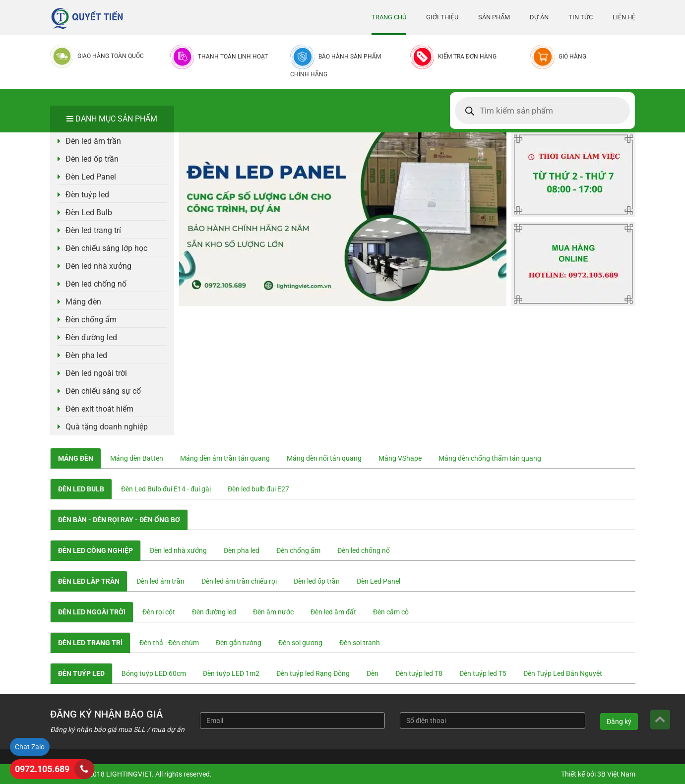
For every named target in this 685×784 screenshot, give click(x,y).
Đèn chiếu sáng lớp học (106, 248)
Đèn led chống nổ (96, 284)
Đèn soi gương (300, 643)
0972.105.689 (42, 769)
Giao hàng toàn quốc (111, 56)
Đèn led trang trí (93, 230)
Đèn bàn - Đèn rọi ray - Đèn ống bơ (119, 520)
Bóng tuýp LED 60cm (154, 673)
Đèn (373, 673)
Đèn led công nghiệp (95, 550)
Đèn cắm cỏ (391, 612)
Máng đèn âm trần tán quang (225, 458)
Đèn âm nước (273, 612)
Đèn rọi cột (159, 612)
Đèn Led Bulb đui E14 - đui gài (166, 489)
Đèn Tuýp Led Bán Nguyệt (563, 673)
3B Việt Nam (616, 774)
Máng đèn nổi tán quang (324, 458)
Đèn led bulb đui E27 (258, 489)
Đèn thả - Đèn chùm (169, 643)
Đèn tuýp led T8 (419, 673)
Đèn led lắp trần (89, 581)
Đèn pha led (86, 355)
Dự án (539, 17)
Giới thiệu (442, 17)
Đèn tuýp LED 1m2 (231, 673)
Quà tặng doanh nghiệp (107, 427)
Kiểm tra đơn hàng (467, 57)
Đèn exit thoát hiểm (99, 409)
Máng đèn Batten (137, 458)
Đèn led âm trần (93, 141)
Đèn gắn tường (239, 643)
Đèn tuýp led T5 (483, 673)
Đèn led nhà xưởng (98, 266)
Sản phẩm (494, 17)
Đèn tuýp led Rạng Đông (313, 673)
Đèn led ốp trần (92, 159)
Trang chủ (389, 17)
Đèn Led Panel (91, 177)
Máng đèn (83, 302)
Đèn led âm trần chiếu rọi (239, 581)
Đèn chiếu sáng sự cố (103, 391)
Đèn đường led (91, 337)
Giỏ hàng (572, 57)
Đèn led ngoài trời (96, 373)
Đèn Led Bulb (89, 212)
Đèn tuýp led (87, 195)
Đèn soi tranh (360, 643)
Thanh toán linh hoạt (233, 57)
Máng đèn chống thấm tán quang (490, 458)
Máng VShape (400, 458)
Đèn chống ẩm (91, 320)
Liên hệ (624, 17)
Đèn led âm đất (333, 612)
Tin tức (581, 17)
